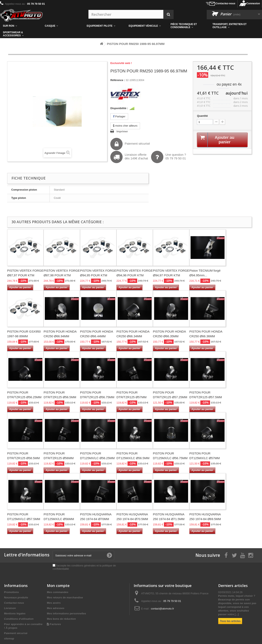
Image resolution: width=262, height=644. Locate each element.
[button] (189, 26)
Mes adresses (56, 608)
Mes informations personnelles (66, 614)
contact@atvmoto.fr (162, 609)
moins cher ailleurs (125, 126)
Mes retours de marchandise (65, 598)
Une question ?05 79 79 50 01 (169, 157)
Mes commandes (58, 592)
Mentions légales (15, 614)
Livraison (10, 608)
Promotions (11, 592)
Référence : (118, 80)
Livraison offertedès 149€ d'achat (129, 157)
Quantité (202, 116)
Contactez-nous (225, 3)
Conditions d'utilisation (19, 619)
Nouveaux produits (16, 598)
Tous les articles (230, 621)
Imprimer (122, 131)
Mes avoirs (54, 603)
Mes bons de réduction (61, 619)
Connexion (253, 3)
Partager (119, 116)
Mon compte (58, 586)
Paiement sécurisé (130, 144)
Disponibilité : (119, 108)
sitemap (9, 639)
